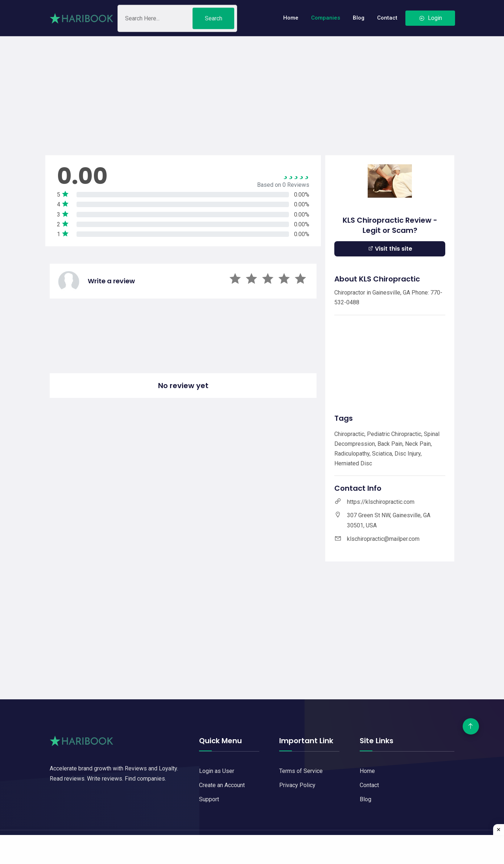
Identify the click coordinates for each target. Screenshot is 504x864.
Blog (359, 18)
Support (209, 799)
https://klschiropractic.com (381, 502)
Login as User (217, 771)
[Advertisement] (252, 87)
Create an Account (222, 785)
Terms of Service (301, 771)
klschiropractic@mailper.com (383, 539)
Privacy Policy (297, 785)
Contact (387, 18)
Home (291, 18)
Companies (326, 18)
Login (430, 18)
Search (214, 20)
